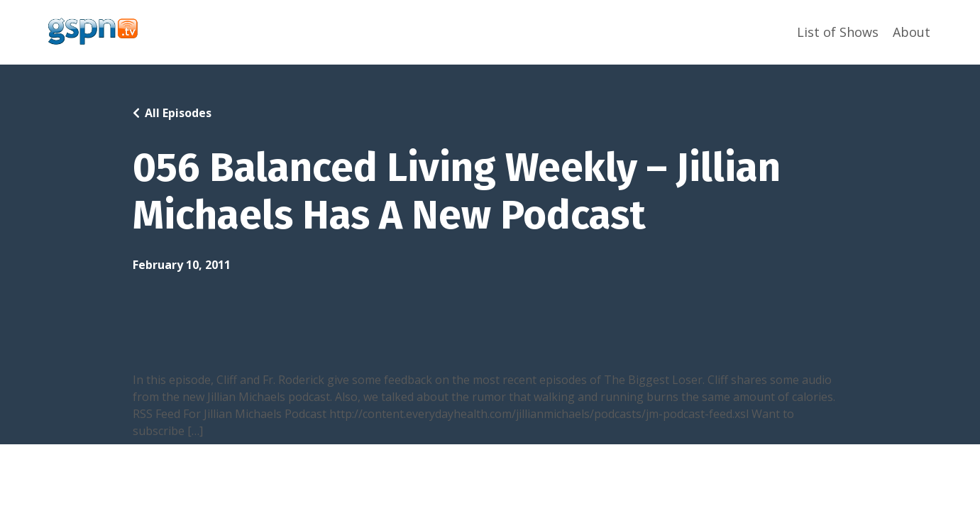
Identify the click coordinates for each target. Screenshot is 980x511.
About (912, 32)
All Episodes (178, 113)
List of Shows (838, 32)
